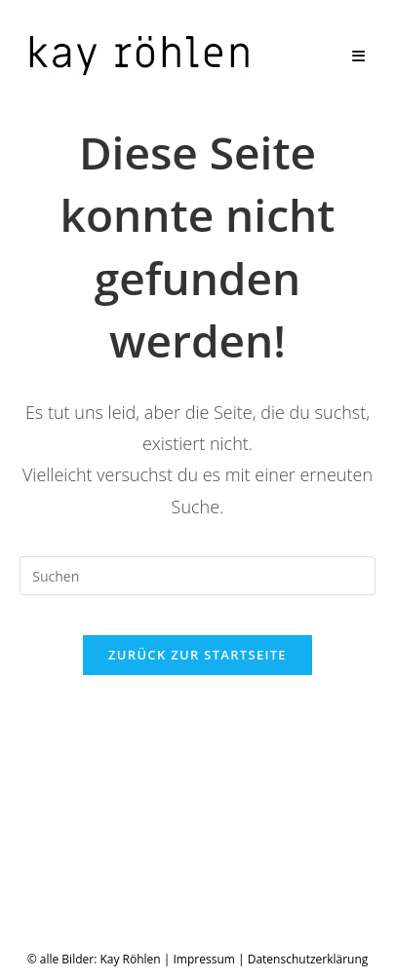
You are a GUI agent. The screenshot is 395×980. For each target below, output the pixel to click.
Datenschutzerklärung (308, 959)
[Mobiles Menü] (359, 56)
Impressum (204, 959)
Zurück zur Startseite (197, 655)
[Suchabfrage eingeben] (197, 576)
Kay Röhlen (130, 959)
